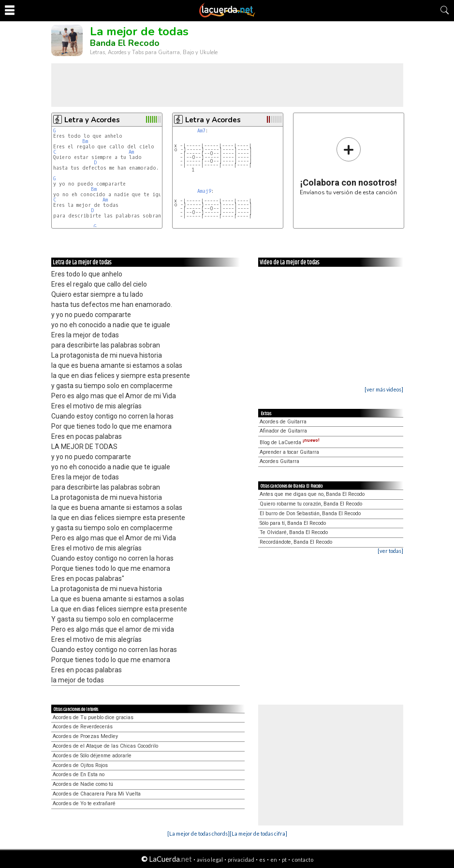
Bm (85, 141)
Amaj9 (204, 191)
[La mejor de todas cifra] (258, 833)
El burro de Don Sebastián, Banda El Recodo (310, 514)
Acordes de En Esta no (79, 774)
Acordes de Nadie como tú (83, 784)
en (274, 860)
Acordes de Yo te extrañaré (84, 803)
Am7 (201, 131)
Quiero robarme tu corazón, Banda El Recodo (311, 504)
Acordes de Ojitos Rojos (80, 765)
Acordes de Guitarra (283, 422)
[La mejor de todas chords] (198, 833)
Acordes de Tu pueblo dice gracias (93, 717)
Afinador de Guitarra (283, 431)
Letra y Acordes (92, 120)
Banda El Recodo (125, 43)
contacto (302, 860)
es (262, 860)
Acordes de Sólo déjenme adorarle (92, 756)
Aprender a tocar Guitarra (289, 452)
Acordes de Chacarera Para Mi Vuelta (97, 794)
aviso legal (210, 860)
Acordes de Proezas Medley (85, 736)
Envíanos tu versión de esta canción (348, 166)
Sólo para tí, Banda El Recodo (293, 523)
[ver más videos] (384, 389)
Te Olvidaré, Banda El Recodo (294, 532)
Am (131, 152)
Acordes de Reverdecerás (83, 727)
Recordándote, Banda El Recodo (296, 542)
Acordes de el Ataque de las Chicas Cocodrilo (105, 746)
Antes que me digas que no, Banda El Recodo (312, 494)
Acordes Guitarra (279, 461)
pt (284, 860)
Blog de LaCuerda (290, 442)
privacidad (241, 860)
